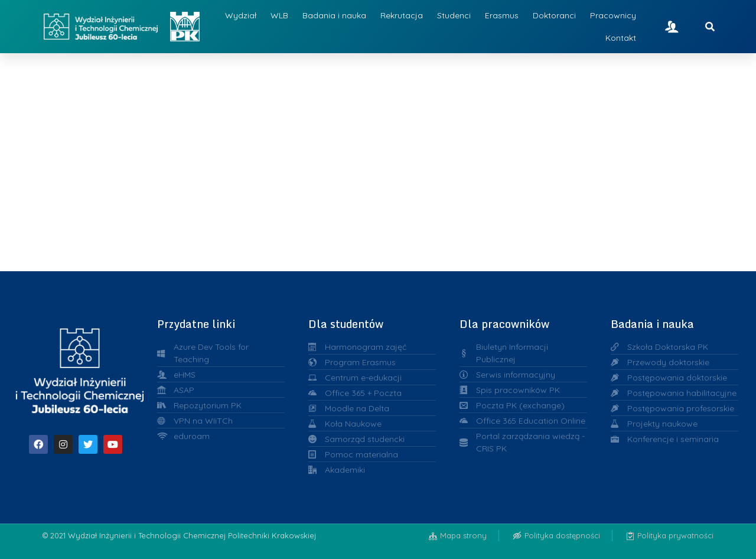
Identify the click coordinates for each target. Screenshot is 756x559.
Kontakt (621, 38)
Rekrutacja (402, 15)
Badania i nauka (334, 15)
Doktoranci (554, 15)
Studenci (454, 15)
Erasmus (502, 15)
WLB (279, 15)
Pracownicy (613, 15)
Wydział (241, 15)
